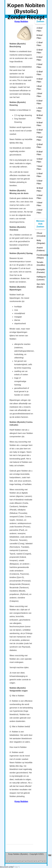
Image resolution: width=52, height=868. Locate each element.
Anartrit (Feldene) (41, 249)
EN (20, 861)
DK (12, 861)
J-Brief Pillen (39, 95)
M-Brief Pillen (40, 117)
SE (45, 861)
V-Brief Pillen (39, 182)
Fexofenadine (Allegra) (41, 256)
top (50, 855)
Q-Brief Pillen (40, 146)
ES (16, 861)
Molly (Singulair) (41, 242)
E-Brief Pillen (39, 59)
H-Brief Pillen (40, 80)
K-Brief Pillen (39, 102)
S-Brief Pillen (39, 160)
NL (36, 861)
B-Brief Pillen (39, 37)
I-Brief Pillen (39, 88)
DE (7, 861)
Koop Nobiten (21, 21)
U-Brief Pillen (40, 175)
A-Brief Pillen (39, 29)
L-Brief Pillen (39, 109)
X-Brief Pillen (39, 197)
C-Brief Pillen (40, 44)
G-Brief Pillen (40, 73)
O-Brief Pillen (40, 131)
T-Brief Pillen (39, 168)
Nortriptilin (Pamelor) (41, 271)
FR (28, 861)
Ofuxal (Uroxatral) (41, 235)
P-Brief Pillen (39, 139)
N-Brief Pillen (40, 124)
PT (41, 861)
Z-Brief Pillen (39, 211)
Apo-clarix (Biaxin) (41, 285)
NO (32, 861)
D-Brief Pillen (40, 51)
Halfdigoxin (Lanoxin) (41, 278)
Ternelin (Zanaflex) (41, 264)
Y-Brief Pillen (39, 204)
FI (24, 861)
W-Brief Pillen (40, 189)
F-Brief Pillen (39, 66)
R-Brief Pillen (40, 153)
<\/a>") (17, 867)
